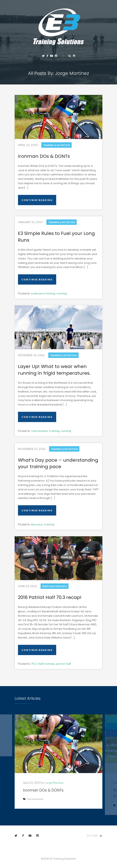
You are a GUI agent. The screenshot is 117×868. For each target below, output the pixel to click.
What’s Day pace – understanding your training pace (58, 463)
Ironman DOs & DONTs (44, 156)
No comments (33, 799)
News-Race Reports (55, 586)
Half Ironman (46, 664)
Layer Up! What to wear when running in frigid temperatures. (54, 370)
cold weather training (45, 431)
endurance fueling (43, 293)
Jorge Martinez (54, 783)
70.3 (34, 664)
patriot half (64, 664)
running (62, 293)
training (49, 524)
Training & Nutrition (57, 145)
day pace (37, 524)
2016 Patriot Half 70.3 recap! (50, 597)
